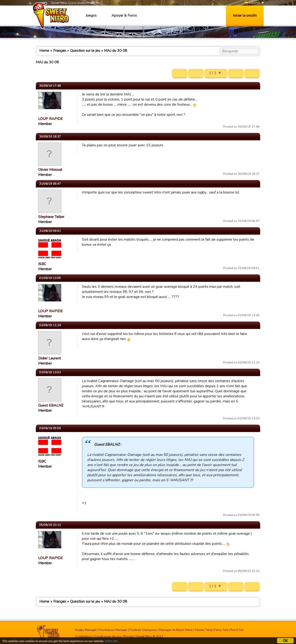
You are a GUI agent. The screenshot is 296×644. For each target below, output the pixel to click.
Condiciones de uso (108, 636)
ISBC (42, 264)
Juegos (91, 15)
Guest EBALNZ (51, 405)
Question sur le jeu (85, 51)
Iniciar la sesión (245, 15)
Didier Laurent (49, 358)
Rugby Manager (86, 630)
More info (111, 642)
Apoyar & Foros (124, 15)
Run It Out (237, 630)
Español (252, 3)
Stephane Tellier (51, 217)
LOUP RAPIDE (51, 119)
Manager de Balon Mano (176, 630)
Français (60, 51)
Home (44, 51)
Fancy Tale (221, 630)
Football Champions (143, 630)
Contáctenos (84, 636)
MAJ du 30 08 (116, 51)
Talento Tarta (203, 630)
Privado (129, 636)
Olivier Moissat (50, 170)
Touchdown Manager (113, 630)
